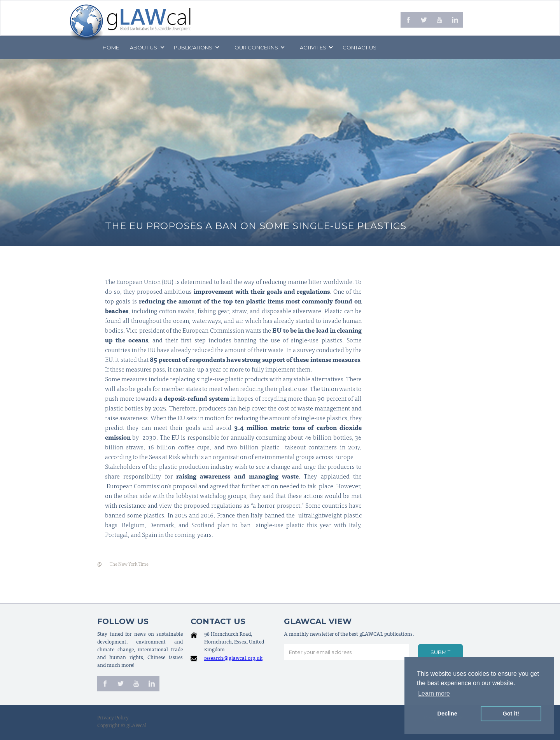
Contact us (360, 47)
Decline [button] (447, 714)
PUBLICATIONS (193, 47)
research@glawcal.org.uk (233, 659)
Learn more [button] (434, 694)
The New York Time (129, 565)
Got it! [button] (511, 714)
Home (111, 47)
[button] (147, 47)
